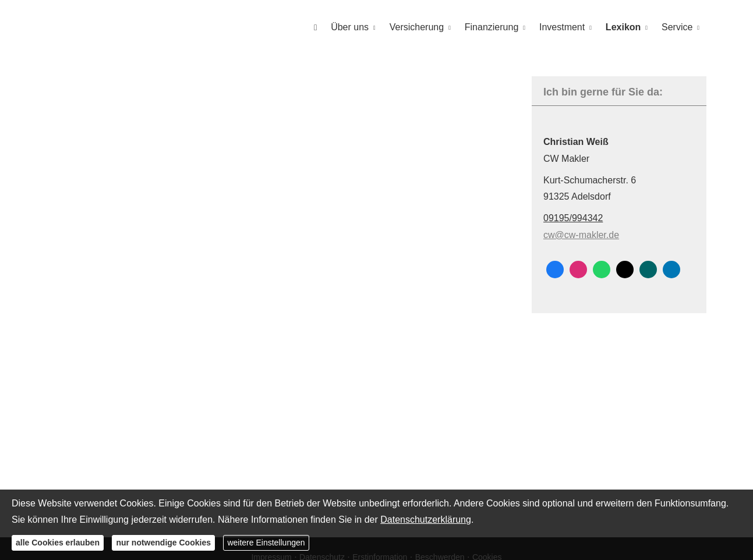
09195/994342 (573, 217)
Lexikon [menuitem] (623, 27)
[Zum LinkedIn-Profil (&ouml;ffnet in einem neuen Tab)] (671, 269)
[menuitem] (315, 27)
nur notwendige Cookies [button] (163, 543)
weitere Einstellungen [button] (266, 543)
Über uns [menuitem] (350, 27)
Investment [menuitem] (562, 27)
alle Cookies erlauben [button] (58, 543)
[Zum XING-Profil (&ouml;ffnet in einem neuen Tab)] (648, 269)
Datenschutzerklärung (426, 520)
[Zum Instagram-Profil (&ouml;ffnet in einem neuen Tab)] (578, 269)
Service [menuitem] (677, 27)
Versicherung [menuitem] (417, 27)
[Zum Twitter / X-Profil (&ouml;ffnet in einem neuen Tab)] (625, 269)
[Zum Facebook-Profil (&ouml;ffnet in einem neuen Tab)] (555, 269)
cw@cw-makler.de (581, 234)
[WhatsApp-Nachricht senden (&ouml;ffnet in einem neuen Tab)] (602, 269)
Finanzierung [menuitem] (492, 27)
